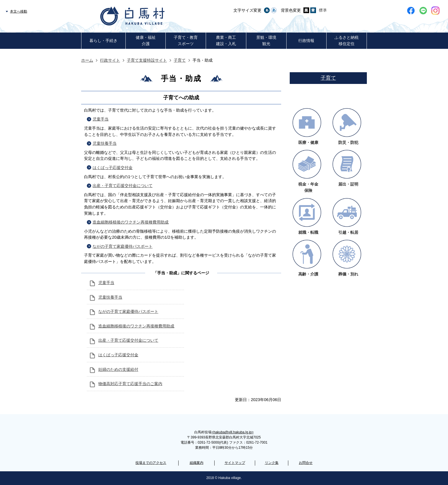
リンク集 (272, 463)
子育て (180, 60)
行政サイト (110, 60)
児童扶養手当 (105, 143)
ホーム (87, 60)
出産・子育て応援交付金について (123, 186)
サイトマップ (235, 463)
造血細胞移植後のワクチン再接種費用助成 (131, 222)
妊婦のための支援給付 (118, 369)
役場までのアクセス (151, 463)
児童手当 (101, 119)
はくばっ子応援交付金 (113, 168)
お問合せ (306, 463)
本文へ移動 (19, 11)
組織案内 (197, 463)
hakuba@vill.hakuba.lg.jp (232, 432)
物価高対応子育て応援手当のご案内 (130, 384)
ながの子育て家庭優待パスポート (123, 246)
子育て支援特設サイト (147, 60)
